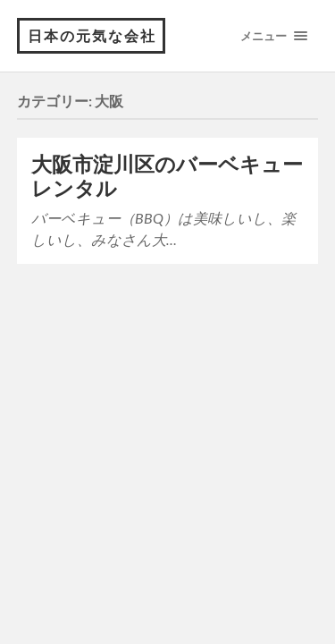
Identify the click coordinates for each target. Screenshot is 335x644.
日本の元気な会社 (92, 35)
